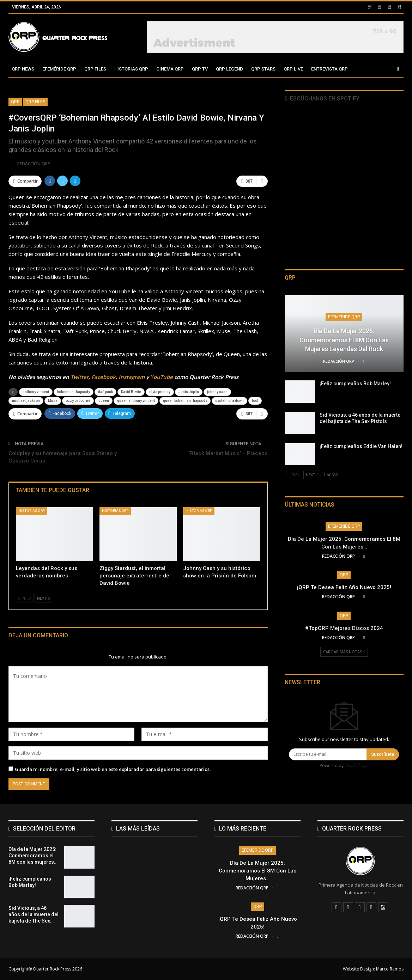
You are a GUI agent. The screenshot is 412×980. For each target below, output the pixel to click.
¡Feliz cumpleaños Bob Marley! (355, 384)
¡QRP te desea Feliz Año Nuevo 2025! (344, 587)
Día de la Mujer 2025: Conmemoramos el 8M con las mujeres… (257, 871)
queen (104, 401)
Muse (53, 401)
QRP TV (200, 69)
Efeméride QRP (59, 69)
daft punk (105, 392)
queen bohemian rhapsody (185, 401)
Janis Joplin (189, 392)
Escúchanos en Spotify (322, 99)
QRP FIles (35, 102)
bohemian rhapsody (74, 392)
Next (43, 598)
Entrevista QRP (329, 69)
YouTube (162, 377)
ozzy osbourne (78, 401)
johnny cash (217, 392)
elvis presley (160, 392)
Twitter (80, 377)
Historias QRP (131, 69)
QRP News (23, 69)
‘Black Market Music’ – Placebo (228, 453)
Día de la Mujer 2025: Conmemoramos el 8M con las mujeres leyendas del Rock (344, 340)
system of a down (229, 401)
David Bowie (131, 392)
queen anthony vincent (136, 401)
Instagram (132, 377)
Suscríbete (383, 754)
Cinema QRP (170, 69)
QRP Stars (263, 69)
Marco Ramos (390, 969)
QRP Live (293, 69)
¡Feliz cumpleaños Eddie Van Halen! (361, 446)
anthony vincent (36, 392)
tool (255, 401)
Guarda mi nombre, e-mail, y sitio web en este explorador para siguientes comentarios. (113, 769)
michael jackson (26, 401)
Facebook (104, 377)
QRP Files (95, 69)
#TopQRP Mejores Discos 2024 (344, 628)
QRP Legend (229, 69)
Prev (25, 598)
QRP (15, 102)
